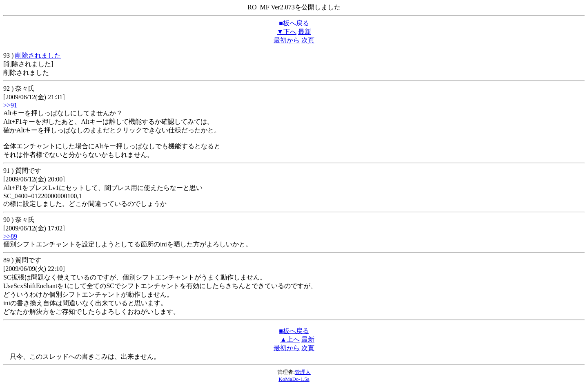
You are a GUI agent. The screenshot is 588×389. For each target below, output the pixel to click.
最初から (287, 40)
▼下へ (287, 32)
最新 (305, 32)
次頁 (308, 40)
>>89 (10, 236)
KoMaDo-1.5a (294, 379)
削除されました (38, 55)
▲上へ (290, 339)
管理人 (303, 372)
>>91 (10, 105)
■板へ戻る (294, 23)
